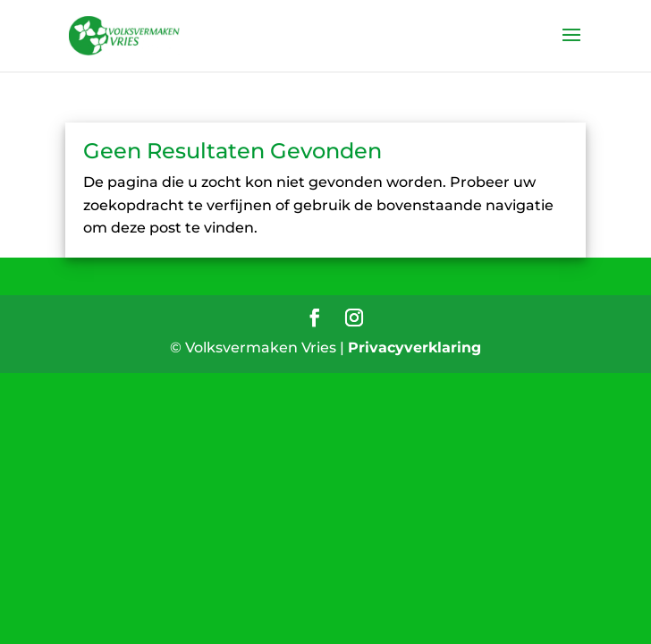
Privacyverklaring (414, 347)
